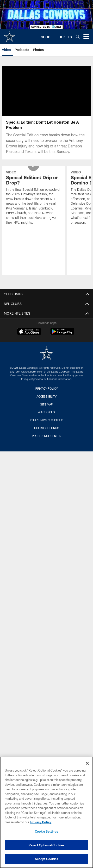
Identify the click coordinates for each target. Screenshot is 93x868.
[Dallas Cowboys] (47, 360)
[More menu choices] (86, 37)
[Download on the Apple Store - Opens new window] (29, 338)
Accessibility (47, 402)
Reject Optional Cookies (46, 845)
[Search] (78, 37)
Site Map (46, 410)
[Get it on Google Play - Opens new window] (62, 340)
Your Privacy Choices (46, 426)
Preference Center (47, 442)
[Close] (87, 763)
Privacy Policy (47, 394)
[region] (46, 812)
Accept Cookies (46, 859)
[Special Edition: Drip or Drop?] (33, 204)
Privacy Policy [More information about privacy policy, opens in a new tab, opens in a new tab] (41, 822)
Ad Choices (46, 418)
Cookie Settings (47, 434)
